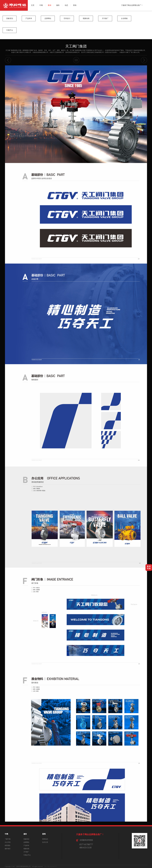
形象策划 (10, 18)
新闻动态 (45, 839)
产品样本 (29, 18)
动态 (66, 5)
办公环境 (8, 842)
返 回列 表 (149, 567)
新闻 (44, 834)
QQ (149, 8)
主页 (33, 5)
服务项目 (8, 849)
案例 (50, 5)
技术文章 (45, 842)
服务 (58, 5)
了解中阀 (8, 839)
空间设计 (67, 18)
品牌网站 (48, 18)
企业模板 (124, 18)
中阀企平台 (27, 855)
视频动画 (86, 18)
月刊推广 (105, 18)
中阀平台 (10, 30)
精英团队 (8, 845)
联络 (75, 5)
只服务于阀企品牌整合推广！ (132, 5)
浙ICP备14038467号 (51, 866)
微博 (149, 3)
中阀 (41, 5)
